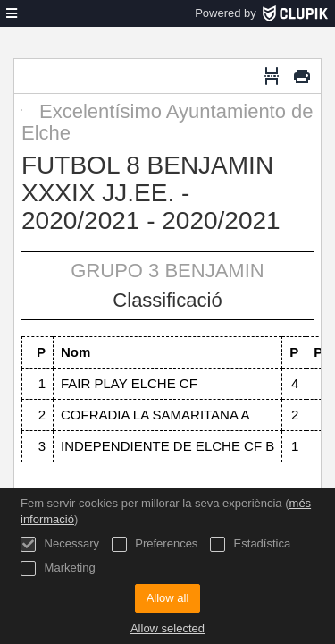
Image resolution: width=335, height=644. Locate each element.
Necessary (60, 544)
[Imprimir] (302, 76)
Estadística (250, 544)
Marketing (58, 568)
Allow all (168, 598)
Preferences (155, 544)
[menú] (12, 13)
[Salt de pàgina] (272, 76)
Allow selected (167, 628)
